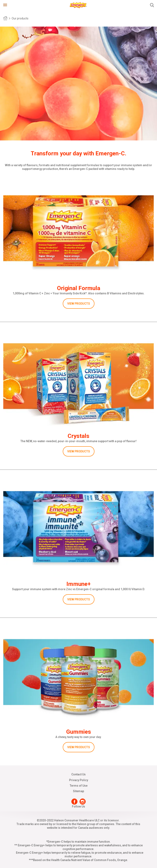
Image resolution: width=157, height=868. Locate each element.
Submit (152, 5)
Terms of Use (79, 786)
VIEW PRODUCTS (79, 304)
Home (5, 18)
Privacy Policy (79, 780)
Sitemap (78, 791)
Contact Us (78, 774)
